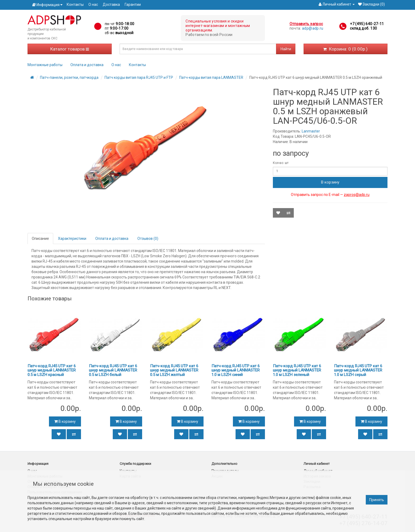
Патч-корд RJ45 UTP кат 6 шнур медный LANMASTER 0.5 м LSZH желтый (174, 370)
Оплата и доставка (87, 65)
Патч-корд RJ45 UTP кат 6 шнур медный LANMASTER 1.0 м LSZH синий (236, 370)
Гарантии (133, 4)
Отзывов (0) (148, 239)
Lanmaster (311, 131)
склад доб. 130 (363, 28)
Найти (286, 49)
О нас (93, 4)
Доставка (111, 4)
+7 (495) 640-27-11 (367, 24)
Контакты (75, 4)
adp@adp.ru (313, 28)
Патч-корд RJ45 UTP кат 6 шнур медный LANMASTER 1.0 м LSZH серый (358, 370)
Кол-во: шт (281, 163)
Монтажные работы (45, 65)
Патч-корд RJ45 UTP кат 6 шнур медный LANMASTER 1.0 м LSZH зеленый (297, 370)
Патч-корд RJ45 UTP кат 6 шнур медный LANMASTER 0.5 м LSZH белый (113, 370)
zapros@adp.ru (357, 195)
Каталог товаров (70, 49)
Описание (40, 239)
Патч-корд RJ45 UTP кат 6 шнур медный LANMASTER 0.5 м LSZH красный (52, 370)
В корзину (330, 182)
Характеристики (72, 239)
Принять (377, 500)
